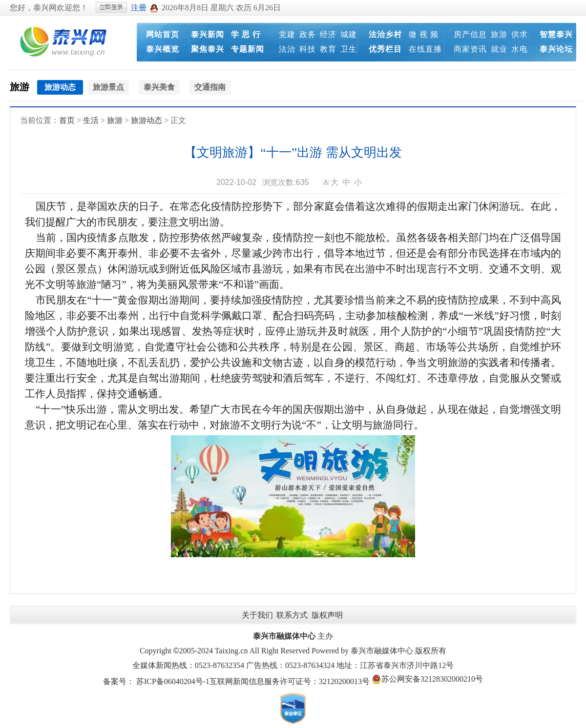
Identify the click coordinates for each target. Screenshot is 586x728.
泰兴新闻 (208, 34)
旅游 (499, 34)
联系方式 (292, 615)
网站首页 (163, 34)
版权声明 (327, 615)
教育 (328, 49)
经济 (328, 34)
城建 (349, 34)
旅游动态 (146, 120)
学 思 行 (246, 34)
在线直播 (425, 49)
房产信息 (470, 34)
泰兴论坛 (556, 49)
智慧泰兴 (556, 34)
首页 (67, 120)
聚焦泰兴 (208, 49)
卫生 (349, 49)
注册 (139, 8)
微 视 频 (424, 34)
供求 (520, 34)
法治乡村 (385, 34)
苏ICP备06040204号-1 (173, 681)
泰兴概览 (163, 49)
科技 (308, 49)
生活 (91, 120)
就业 (499, 49)
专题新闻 (248, 49)
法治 (287, 49)
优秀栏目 (385, 49)
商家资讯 (470, 49)
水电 (520, 49)
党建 (287, 34)
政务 (308, 34)
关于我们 (257, 615)
